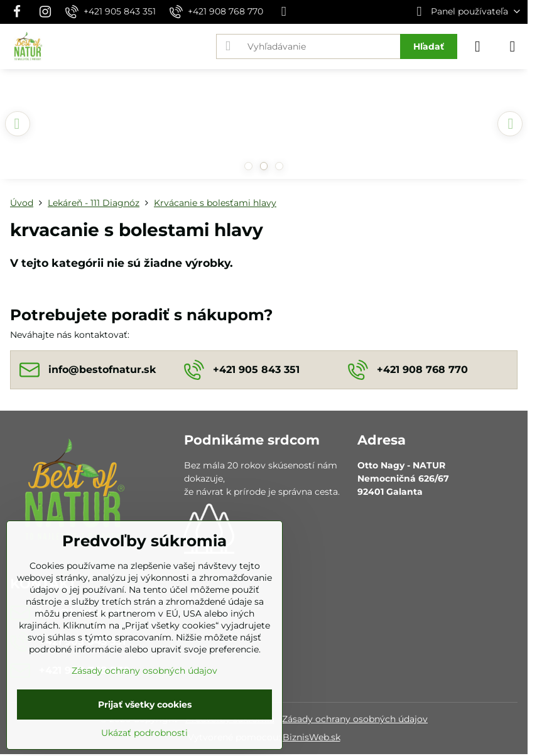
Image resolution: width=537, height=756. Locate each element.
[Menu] (513, 46)
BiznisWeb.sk (312, 737)
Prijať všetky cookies (145, 705)
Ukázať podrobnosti (144, 733)
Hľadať (429, 46)
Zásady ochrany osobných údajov (355, 719)
